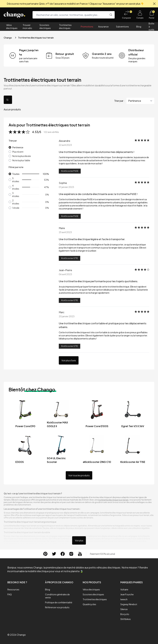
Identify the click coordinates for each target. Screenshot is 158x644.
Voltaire (124, 589)
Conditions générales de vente (57, 596)
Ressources (13, 589)
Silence (124, 609)
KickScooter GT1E (70, 258)
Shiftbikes (126, 619)
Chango (8, 38)
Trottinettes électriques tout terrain (36, 38)
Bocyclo (125, 614)
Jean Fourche (127, 594)
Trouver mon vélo (27, 27)
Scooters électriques (45, 27)
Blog (139, 27)
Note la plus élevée (22, 156)
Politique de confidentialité (59, 602)
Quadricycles (89, 604)
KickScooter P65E (70, 171)
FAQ (10, 594)
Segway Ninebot (129, 604)
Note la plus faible (21, 160)
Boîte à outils (151, 27)
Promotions (87, 27)
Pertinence (18, 147)
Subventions (122, 27)
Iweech (124, 599)
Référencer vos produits (57, 607)
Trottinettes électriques (65, 27)
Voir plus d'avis (69, 360)
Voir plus (79, 540)
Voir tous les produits (79, 475)
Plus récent (18, 152)
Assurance (103, 27)
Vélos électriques (12, 27)
